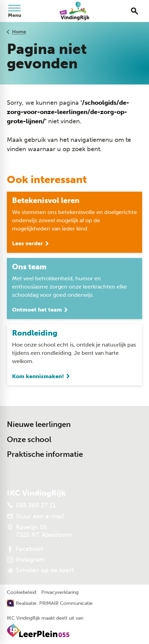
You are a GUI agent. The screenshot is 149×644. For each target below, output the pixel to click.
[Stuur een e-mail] (35, 516)
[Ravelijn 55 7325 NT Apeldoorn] (39, 531)
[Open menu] (14, 11)
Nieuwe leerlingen (39, 424)
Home (19, 32)
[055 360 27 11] (31, 505)
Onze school (29, 439)
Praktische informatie (45, 454)
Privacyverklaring (60, 592)
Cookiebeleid (22, 592)
